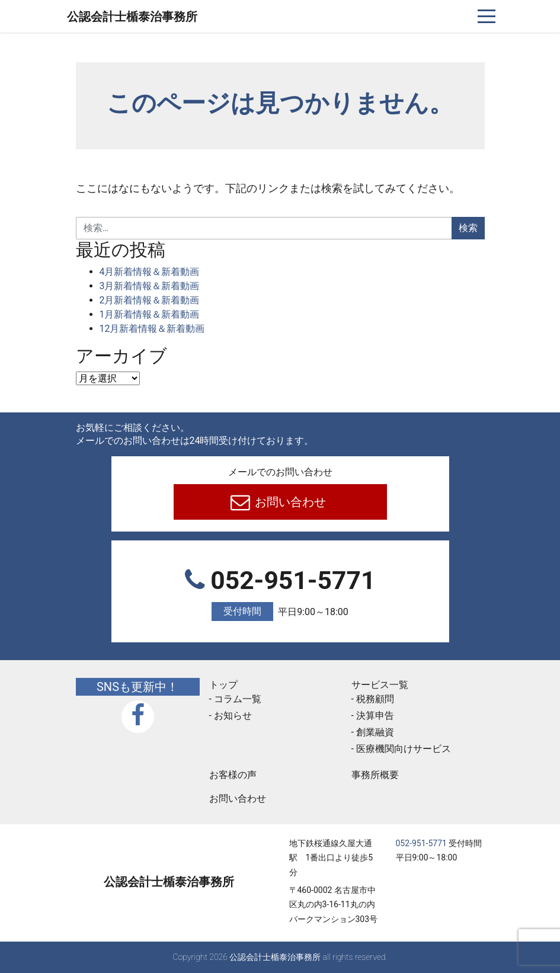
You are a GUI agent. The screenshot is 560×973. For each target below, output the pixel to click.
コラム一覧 (238, 699)
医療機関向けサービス (404, 749)
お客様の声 (233, 775)
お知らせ (233, 716)
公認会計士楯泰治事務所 (132, 17)
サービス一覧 (380, 685)
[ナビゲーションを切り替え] (487, 16)
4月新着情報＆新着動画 (150, 272)
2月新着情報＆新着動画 (150, 300)
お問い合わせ (289, 502)
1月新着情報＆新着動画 (150, 314)
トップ (223, 685)
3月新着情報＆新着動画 (150, 286)
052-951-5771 (280, 593)
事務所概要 (375, 775)
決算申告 (375, 716)
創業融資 (375, 732)
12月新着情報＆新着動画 (152, 329)
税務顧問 (375, 699)
